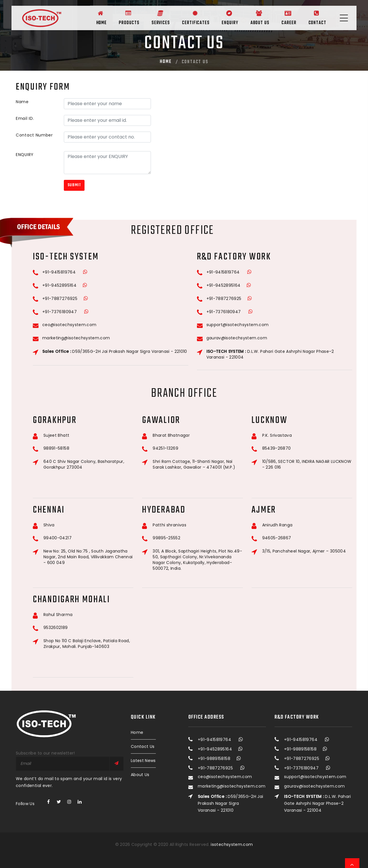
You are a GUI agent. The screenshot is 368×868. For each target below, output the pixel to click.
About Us (256, 17)
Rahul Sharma (58, 615)
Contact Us (143, 746)
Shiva (49, 525)
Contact (317, 17)
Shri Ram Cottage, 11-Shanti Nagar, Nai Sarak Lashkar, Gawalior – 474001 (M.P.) (194, 464)
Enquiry (224, 17)
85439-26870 (277, 448)
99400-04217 (57, 538)
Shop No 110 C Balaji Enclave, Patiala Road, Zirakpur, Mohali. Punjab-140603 (87, 644)
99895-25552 (166, 538)
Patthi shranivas (169, 525)
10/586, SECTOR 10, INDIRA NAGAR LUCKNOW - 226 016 (307, 464)
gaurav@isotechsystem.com (237, 338)
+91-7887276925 (60, 299)
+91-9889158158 (214, 759)
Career (286, 17)
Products (118, 17)
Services (152, 17)
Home (89, 17)
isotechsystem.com (232, 844)
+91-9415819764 (59, 272)
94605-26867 (277, 538)
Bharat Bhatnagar (171, 435)
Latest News (143, 761)
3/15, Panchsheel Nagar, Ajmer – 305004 (304, 551)
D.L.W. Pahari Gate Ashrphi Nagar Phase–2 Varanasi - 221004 (270, 354)
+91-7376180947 (60, 312)
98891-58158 (56, 448)
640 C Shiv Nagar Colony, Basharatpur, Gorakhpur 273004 (84, 464)
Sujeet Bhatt (56, 435)
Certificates (188, 17)
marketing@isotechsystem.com (76, 338)
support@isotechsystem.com (238, 325)
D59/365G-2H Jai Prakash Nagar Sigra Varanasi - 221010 (115, 351)
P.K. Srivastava (277, 435)
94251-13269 (165, 448)
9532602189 (56, 628)
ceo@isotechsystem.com (69, 325)
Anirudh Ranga (277, 525)
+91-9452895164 (59, 285)
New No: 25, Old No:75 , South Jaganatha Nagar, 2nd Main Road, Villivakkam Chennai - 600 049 (88, 557)
